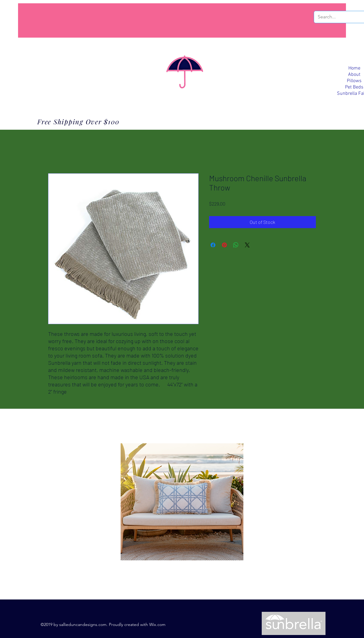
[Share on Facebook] (213, 245)
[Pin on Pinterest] (224, 245)
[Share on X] (247, 245)
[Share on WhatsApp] (236, 245)
